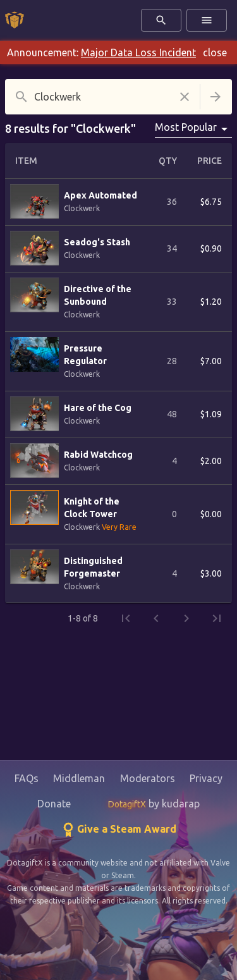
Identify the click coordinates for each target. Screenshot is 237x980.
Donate (54, 804)
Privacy (206, 778)
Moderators (148, 778)
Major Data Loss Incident (138, 52)
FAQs (27, 778)
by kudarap (154, 804)
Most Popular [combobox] (186, 127)
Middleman (79, 778)
